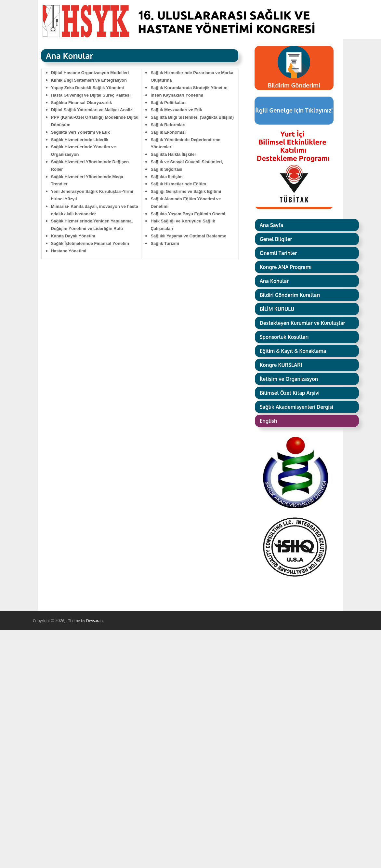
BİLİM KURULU (277, 309)
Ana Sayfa (271, 225)
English (269, 421)
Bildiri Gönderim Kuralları (290, 295)
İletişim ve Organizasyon (289, 379)
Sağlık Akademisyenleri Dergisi (296, 407)
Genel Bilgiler (276, 239)
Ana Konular (274, 281)
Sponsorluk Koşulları (284, 337)
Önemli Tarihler (278, 253)
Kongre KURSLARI (281, 365)
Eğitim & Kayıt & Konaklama (293, 351)
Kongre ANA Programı (286, 267)
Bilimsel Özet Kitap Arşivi (290, 393)
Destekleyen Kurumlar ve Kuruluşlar (302, 323)
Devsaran (94, 621)
